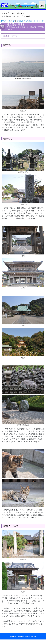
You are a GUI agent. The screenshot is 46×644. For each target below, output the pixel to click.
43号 (4, 21)
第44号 (28, 16)
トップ (6, 13)
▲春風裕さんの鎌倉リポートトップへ (31, 21)
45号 (12, 21)
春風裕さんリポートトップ (13, 16)
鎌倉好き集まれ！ (18, 13)
